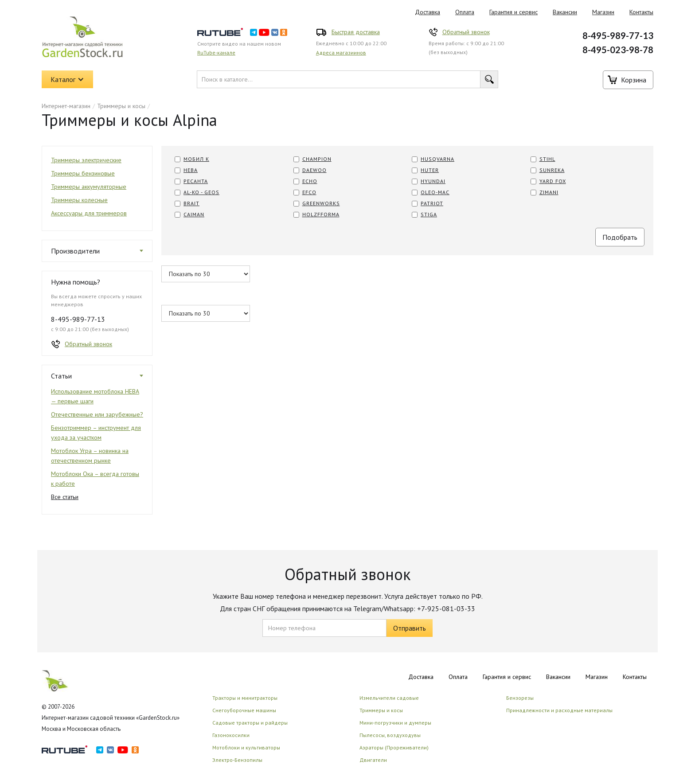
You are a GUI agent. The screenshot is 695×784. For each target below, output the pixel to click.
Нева (191, 170)
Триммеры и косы (121, 106)
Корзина (634, 80)
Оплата (465, 12)
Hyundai (433, 181)
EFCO (309, 192)
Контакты (641, 12)
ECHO (310, 181)
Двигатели (373, 760)
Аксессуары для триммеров (89, 213)
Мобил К (196, 159)
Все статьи (65, 497)
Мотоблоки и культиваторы (246, 747)
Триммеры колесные (79, 200)
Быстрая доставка (356, 32)
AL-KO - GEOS (201, 192)
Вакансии (565, 12)
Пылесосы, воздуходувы (390, 735)
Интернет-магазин (66, 106)
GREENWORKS (321, 203)
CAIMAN (194, 214)
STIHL (547, 159)
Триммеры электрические (86, 160)
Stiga (429, 214)
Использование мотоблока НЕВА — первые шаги (95, 396)
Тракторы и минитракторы (245, 698)
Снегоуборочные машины (244, 710)
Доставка (428, 12)
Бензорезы (520, 698)
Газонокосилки (231, 735)
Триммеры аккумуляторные (89, 187)
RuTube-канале (216, 53)
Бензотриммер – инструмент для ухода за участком (96, 433)
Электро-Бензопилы (237, 760)
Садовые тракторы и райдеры (250, 723)
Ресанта (196, 181)
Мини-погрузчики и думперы (395, 723)
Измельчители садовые (389, 698)
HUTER (430, 170)
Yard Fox (553, 181)
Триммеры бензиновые (83, 173)
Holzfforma (321, 214)
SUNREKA (552, 170)
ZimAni (549, 192)
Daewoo (314, 170)
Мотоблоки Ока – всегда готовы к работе (95, 479)
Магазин (603, 12)
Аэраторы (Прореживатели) (394, 747)
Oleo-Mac (435, 192)
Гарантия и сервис (513, 12)
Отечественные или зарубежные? (97, 414)
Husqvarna (437, 159)
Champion (317, 159)
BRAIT (191, 203)
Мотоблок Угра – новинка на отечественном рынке (90, 456)
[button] (67, 79)
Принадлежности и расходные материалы (559, 710)
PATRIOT (432, 203)
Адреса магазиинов (341, 53)
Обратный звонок (466, 32)
